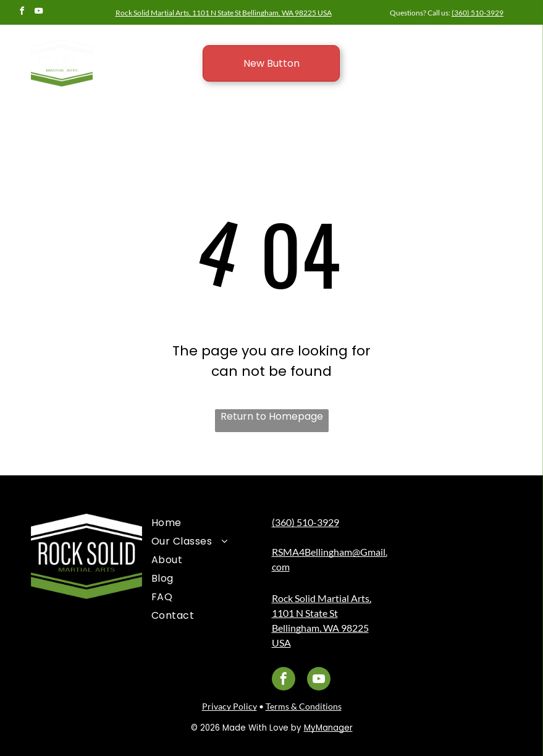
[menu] (516, 44)
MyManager (328, 728)
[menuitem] (202, 523)
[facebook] (22, 13)
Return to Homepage (272, 416)
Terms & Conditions (304, 706)
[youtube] (38, 13)
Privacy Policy (229, 706)
